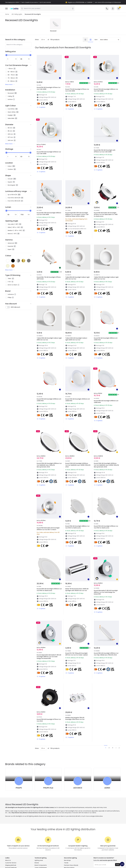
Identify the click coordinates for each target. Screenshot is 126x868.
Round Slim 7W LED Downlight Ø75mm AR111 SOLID (49, 278)
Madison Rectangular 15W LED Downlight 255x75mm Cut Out (75, 719)
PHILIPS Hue (48, 788)
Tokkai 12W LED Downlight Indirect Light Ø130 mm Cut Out (106, 278)
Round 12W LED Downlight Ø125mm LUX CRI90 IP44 (78, 400)
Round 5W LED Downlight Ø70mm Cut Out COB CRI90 (49, 88)
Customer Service (11, 863)
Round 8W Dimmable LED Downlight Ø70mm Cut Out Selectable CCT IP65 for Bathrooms (106, 215)
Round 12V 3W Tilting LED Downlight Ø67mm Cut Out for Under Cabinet (77, 654)
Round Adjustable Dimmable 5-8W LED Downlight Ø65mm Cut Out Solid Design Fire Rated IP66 (49, 657)
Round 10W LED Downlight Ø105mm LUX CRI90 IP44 (49, 400)
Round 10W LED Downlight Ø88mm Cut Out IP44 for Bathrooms (77, 527)
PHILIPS (19, 788)
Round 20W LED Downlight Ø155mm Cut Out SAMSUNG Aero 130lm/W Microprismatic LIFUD (49, 465)
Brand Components (41, 865)
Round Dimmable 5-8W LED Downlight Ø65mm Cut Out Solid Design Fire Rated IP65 (106, 592)
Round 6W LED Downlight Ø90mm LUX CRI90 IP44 (106, 339)
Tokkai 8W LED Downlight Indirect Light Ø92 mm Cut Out (77, 278)
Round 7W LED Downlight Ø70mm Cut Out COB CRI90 (77, 90)
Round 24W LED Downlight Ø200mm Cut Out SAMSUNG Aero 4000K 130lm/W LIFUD (78, 465)
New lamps (67, 860)
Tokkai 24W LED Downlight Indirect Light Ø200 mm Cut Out (76, 339)
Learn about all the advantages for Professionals (108, 2)
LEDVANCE (78, 788)
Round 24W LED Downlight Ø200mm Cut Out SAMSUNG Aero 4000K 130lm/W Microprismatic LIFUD (106, 465)
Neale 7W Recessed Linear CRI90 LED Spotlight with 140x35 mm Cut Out (77, 590)
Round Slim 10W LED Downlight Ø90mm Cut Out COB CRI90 (49, 214)
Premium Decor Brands (71, 865)
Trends (66, 863)
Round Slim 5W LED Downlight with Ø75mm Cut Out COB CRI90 (105, 151)
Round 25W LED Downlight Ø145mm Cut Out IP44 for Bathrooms (49, 590)
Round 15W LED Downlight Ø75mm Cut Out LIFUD (49, 720)
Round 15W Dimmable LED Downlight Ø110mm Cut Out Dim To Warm (48, 529)
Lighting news (39, 860)
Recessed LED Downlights (33, 14)
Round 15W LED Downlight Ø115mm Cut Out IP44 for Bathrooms (106, 527)
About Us (8, 860)
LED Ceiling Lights (17, 14)
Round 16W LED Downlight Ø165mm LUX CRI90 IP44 (106, 402)
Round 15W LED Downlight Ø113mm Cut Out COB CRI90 (49, 153)
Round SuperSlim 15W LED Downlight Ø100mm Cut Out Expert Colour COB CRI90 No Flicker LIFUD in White (77, 215)
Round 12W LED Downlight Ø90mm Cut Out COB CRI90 (106, 90)
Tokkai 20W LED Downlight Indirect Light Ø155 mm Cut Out (49, 339)
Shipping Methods (11, 865)
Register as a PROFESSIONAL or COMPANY (80, 2)
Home (7, 14)
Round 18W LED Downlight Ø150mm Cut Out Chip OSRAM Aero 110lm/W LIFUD (106, 654)
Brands (37, 863)
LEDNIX (107, 788)
